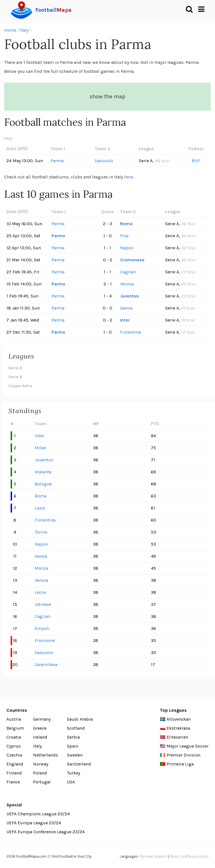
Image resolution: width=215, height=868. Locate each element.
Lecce (40, 592)
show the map (107, 96)
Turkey (73, 773)
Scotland (76, 728)
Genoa (126, 308)
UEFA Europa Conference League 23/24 (45, 832)
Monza (41, 568)
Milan (40, 448)
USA (71, 782)
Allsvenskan (179, 719)
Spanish (161, 856)
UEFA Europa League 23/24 (34, 823)
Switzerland (79, 764)
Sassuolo (104, 161)
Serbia (73, 737)
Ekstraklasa (178, 728)
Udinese (43, 604)
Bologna (43, 484)
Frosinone (45, 640)
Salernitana (46, 665)
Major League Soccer (188, 746)
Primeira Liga (180, 764)
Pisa (124, 236)
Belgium (15, 728)
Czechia (14, 755)
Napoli (127, 248)
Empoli (42, 628)
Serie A (15, 368)
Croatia (14, 737)
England (15, 764)
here (128, 177)
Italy (24, 30)
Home (10, 30)
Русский (146, 856)
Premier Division (184, 755)
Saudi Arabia (80, 719)
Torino (41, 532)
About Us (177, 856)
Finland (14, 773)
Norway (41, 764)
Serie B (15, 377)
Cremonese (132, 260)
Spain (73, 746)
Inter (125, 320)
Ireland (40, 737)
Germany (42, 719)
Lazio (40, 508)
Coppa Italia (20, 386)
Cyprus (14, 746)
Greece (40, 728)
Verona (127, 284)
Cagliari (128, 272)
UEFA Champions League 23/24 (38, 814)
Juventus (129, 296)
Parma (57, 161)
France (13, 782)
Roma (126, 224)
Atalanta (43, 472)
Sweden (75, 755)
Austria (14, 719)
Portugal (42, 782)
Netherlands (45, 755)
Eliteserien (177, 737)
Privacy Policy (198, 856)
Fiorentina (130, 332)
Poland (40, 773)
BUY (196, 161)
